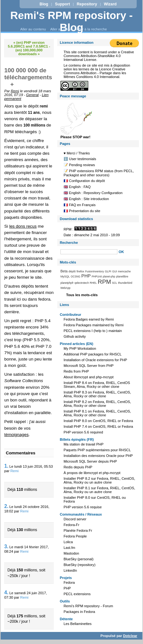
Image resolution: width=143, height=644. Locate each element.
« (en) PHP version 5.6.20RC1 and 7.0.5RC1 (28, 44)
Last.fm (69, 548)
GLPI (108, 271)
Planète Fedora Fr (78, 530)
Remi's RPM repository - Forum (88, 606)
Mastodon (71, 553)
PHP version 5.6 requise (83, 507)
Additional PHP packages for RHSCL (93, 354)
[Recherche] (89, 252)
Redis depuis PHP (78, 467)
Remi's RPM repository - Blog (72, 21)
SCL (115, 283)
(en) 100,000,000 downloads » (29, 52)
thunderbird (125, 283)
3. (6, 546)
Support (62, 4)
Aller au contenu (33, 29)
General (33, 95)
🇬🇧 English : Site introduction (86, 199)
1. (6, 466)
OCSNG (76, 276)
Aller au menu (61, 29)
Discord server (75, 519)
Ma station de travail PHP (84, 444)
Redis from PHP (76, 371)
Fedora (69, 582)
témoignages (16, 435)
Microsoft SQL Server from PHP (89, 366)
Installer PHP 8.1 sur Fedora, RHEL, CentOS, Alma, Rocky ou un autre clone (99, 490)
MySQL (65, 276)
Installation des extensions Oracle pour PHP (98, 456)
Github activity (75, 336)
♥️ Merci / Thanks (77, 153)
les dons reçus (23, 226)
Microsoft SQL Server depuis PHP (90, 461)
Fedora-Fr (71, 525)
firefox (80, 271)
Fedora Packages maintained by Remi (94, 325)
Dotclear (130, 636)
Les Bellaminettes (78, 624)
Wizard (110, 4)
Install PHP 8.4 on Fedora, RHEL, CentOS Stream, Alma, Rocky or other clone (97, 385)
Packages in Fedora (79, 612)
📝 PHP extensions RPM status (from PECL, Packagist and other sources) (99, 173)
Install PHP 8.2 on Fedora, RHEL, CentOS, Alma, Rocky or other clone (97, 404)
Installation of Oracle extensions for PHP (95, 360)
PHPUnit (97, 276)
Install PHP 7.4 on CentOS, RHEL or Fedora (98, 426)
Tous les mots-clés (82, 295)
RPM (104, 282)
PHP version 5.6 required (83, 432)
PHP (86, 276)
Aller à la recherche (91, 29)
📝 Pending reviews (79, 165)
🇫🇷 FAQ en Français (80, 205)
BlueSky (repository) (80, 565)
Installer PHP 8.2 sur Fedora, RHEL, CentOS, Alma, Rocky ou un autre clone (99, 480)
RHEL (93, 283)
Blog (44, 4)
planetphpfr (67, 283)
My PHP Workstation (80, 348)
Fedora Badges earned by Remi (89, 319)
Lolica (68, 542)
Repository (87, 4)
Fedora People (75, 536)
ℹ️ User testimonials (80, 159)
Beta (64, 271)
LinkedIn (70, 570)
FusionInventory (94, 271)
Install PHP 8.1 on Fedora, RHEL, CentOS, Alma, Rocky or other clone (97, 413)
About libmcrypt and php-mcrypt (89, 377)
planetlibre (122, 276)
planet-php (109, 276)
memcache (124, 271)
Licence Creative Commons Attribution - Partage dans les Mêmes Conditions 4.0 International (95, 73)
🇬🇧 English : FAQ (77, 187)
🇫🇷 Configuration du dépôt (84, 181)
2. (6, 506)
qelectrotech (82, 283)
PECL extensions (77, 594)
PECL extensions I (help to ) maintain (93, 331)
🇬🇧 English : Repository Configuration (93, 193)
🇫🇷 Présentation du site (82, 211)
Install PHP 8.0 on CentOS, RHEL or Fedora (98, 421)
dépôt (72, 271)
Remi (15, 91)
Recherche (69, 243)
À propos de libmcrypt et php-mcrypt (92, 473)
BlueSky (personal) (79, 559)
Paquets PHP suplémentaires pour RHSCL (97, 450)
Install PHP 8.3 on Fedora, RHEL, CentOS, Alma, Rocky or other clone (97, 394)
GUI (115, 271)
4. (6, 592)
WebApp (65, 288)
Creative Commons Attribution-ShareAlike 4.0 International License (99, 56)
